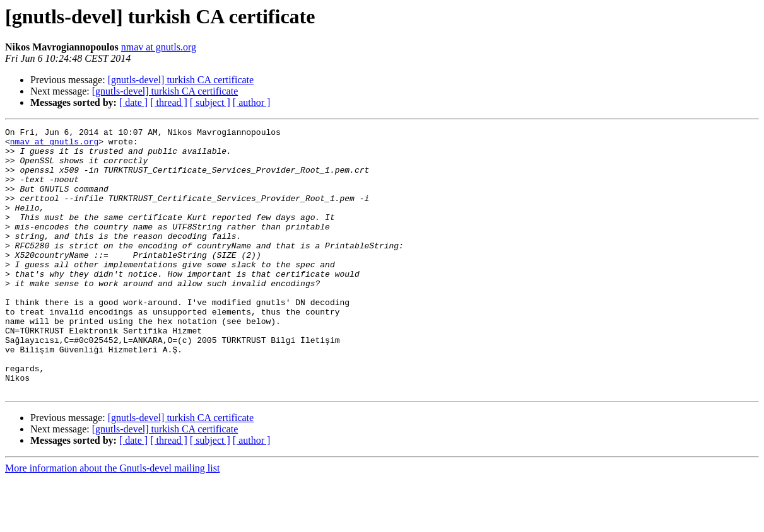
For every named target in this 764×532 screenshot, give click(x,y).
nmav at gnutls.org (159, 47)
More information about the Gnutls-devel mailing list (112, 521)
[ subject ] (210, 102)
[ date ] (133, 102)
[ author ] (252, 102)
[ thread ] (169, 102)
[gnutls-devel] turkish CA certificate (181, 80)
